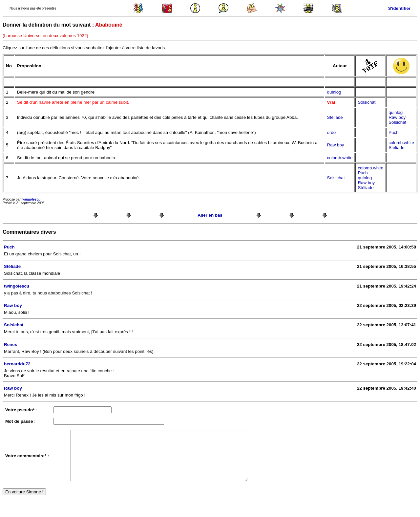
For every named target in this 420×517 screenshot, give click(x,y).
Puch (393, 132)
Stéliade (335, 117)
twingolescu (31, 199)
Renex (10, 345)
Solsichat (367, 102)
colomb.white (401, 143)
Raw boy (397, 117)
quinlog (334, 92)
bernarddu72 (17, 364)
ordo (332, 132)
